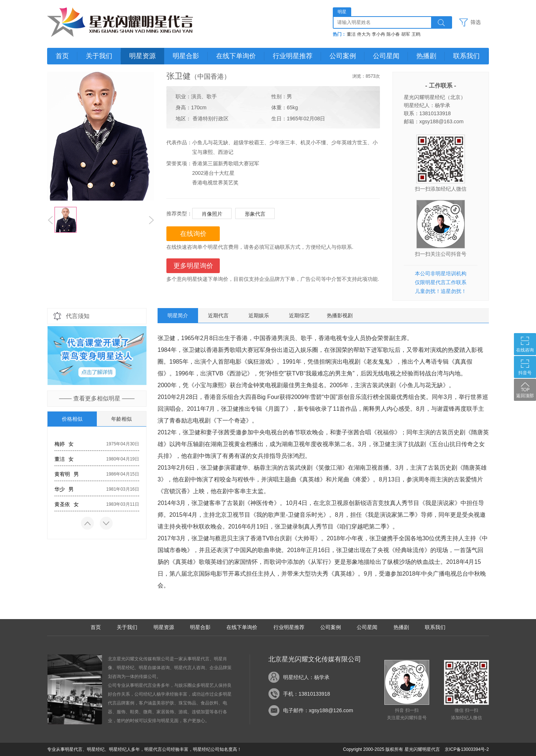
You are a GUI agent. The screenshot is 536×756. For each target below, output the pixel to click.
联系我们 (466, 56)
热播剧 (426, 56)
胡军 (406, 34)
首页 (62, 56)
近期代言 (218, 315)
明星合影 (186, 56)
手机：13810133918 (307, 694)
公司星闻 (386, 56)
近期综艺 (299, 315)
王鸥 (416, 34)
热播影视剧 (340, 315)
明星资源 (142, 56)
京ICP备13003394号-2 (467, 749)
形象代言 (255, 214)
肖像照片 (212, 214)
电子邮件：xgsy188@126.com (318, 710)
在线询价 (193, 234)
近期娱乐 (259, 315)
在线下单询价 (236, 56)
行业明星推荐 (293, 56)
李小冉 (378, 34)
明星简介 (178, 315)
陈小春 (393, 34)
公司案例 (343, 56)
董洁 (351, 34)
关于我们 (99, 56)
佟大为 (364, 34)
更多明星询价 (193, 266)
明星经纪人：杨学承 (306, 677)
